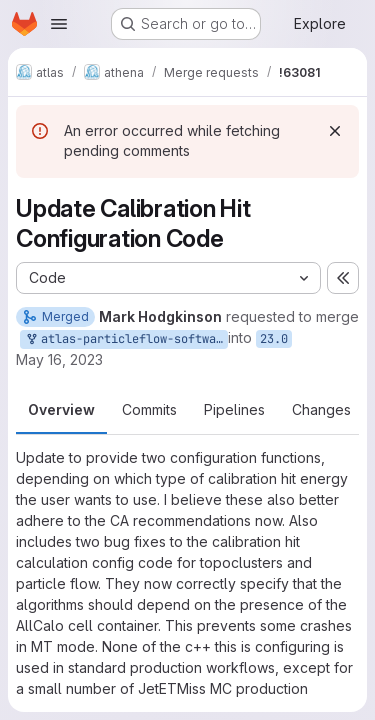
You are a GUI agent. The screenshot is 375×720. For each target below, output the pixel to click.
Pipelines (234, 409)
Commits (149, 409)
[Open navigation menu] (59, 24)
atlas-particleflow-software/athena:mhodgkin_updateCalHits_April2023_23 (126, 339)
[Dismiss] (335, 131)
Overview (61, 409)
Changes (321, 409)
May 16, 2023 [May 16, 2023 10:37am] (59, 359)
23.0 (274, 339)
